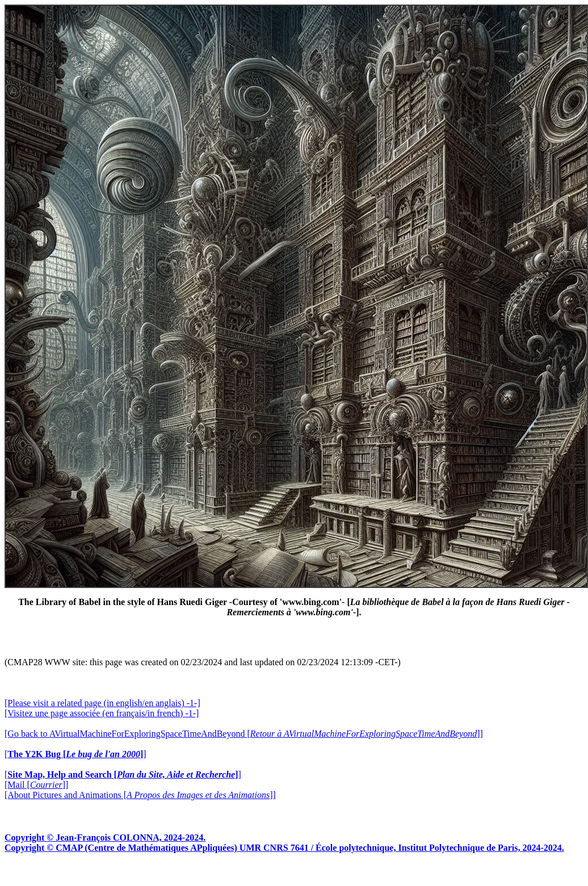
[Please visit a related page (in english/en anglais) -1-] (102, 703)
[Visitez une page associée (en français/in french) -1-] (102, 713)
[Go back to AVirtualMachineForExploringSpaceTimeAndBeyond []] (244, 734)
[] (75, 754)
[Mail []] (36, 785)
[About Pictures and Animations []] (140, 795)
